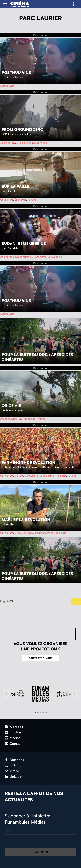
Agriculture (7, 200)
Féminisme (40, 257)
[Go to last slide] (6, 694)
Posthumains (16, 73)
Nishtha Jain (9, 467)
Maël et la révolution (26, 520)
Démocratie (7, 257)
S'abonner (40, 852)
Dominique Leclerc (13, 77)
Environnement (28, 419)
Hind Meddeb (10, 248)
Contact (16, 744)
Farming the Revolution (28, 463)
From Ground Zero (22, 129)
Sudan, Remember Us (24, 244)
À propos (16, 727)
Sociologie (41, 143)
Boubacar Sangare (13, 410)
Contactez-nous (41, 658)
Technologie (7, 86)
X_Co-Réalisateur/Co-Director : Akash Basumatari (47, 467)
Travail (42, 419)
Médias (15, 738)
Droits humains (25, 143)
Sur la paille (16, 186)
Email (8, 830)
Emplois (16, 732)
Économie (20, 200)
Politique (61, 476)
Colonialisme (8, 143)
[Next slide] (75, 694)
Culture (19, 476)
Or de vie (11, 406)
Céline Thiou (9, 524)
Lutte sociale (55, 257)
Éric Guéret (8, 191)
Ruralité (32, 200)
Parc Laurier (40, 35)
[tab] (35, 713)
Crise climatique (24, 533)
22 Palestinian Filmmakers (17, 134)
